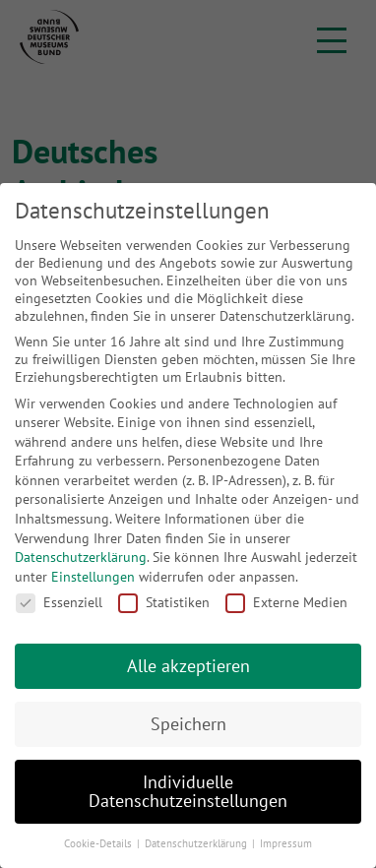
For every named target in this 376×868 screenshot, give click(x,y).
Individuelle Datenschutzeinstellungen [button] (188, 792)
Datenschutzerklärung (81, 557)
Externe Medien (286, 602)
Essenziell (59, 602)
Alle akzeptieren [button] (188, 666)
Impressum (286, 843)
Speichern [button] (188, 724)
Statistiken (164, 602)
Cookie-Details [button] (99, 843)
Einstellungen (93, 577)
